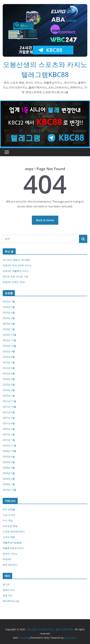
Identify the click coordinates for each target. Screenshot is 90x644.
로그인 (6, 584)
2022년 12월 (9, 335)
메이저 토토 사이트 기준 (16, 276)
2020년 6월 (9, 456)
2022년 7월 (9, 362)
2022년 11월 (9, 340)
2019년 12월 (9, 490)
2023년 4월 (9, 313)
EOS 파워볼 (9, 509)
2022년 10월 (9, 346)
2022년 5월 (9, 373)
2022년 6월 (9, 368)
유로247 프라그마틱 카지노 (17, 265)
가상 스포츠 (9, 515)
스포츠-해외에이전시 (14, 531)
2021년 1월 (9, 440)
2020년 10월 (9, 451)
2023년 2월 (9, 324)
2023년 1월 (9, 329)
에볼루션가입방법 (12, 543)
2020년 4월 (9, 468)
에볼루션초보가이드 (13, 548)
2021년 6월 (9, 423)
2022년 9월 (9, 351)
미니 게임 (8, 520)
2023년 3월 (9, 318)
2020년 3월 (9, 473)
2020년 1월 (9, 484)
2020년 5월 (9, 462)
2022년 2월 (9, 390)
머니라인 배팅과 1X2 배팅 (16, 260)
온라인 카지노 (10, 554)
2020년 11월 (9, 445)
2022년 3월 (9, 385)
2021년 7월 (9, 418)
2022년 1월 (9, 396)
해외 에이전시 (10, 565)
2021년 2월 (9, 434)
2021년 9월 (9, 412)
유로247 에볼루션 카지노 (16, 271)
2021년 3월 (9, 429)
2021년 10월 (9, 407)
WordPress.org (11, 601)
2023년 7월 (9, 301)
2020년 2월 (9, 479)
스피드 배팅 (9, 537)
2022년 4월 (9, 379)
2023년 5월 (9, 307)
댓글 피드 (8, 595)
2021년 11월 (9, 401)
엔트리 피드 (9, 590)
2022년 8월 (9, 357)
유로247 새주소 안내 (14, 282)
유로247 (7, 559)
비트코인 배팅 (10, 526)
